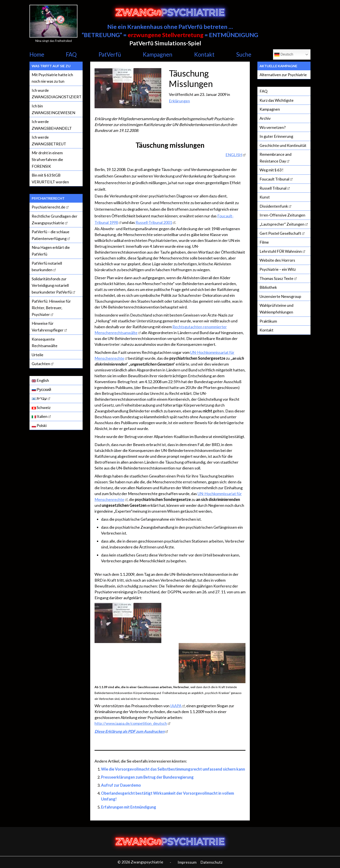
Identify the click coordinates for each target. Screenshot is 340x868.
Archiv (265, 118)
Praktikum (268, 321)
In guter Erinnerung (276, 136)
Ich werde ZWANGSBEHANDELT (52, 125)
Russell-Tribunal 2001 (154, 222)
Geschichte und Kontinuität (283, 145)
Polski (39, 425)
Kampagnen (158, 54)
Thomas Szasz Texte (276, 278)
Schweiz (41, 407)
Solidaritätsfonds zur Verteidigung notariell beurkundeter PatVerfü (52, 285)
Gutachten (41, 364)
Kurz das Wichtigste (277, 100)
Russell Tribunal (273, 188)
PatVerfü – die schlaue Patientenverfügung (51, 235)
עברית (39, 398)
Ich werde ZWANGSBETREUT (49, 140)
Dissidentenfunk (274, 206)
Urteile (38, 355)
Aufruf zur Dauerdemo (121, 785)
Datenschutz (211, 862)
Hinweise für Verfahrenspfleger (48, 327)
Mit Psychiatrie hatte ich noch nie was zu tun (52, 78)
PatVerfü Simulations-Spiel (165, 43)
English (40, 380)
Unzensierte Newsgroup (280, 296)
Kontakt (204, 54)
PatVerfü (110, 54)
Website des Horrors (277, 260)
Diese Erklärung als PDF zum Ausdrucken (130, 731)
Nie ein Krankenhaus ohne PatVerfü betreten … (170, 27)
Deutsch (284, 55)
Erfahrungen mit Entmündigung (129, 807)
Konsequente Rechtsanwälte (45, 342)
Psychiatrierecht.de (48, 207)
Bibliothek (268, 287)
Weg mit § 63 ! (271, 170)
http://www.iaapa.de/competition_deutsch (131, 723)
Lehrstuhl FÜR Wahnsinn (281, 251)
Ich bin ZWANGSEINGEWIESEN (53, 109)
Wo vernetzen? (273, 127)
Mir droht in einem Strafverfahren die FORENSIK (47, 159)
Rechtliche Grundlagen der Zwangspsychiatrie (55, 219)
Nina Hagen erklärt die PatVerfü (51, 251)
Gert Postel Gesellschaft (280, 233)
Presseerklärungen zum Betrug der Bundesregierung (147, 777)
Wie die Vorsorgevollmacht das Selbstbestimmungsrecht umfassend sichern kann (173, 769)
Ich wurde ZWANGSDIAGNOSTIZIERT (57, 94)
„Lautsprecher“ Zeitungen (282, 224)
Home (37, 54)
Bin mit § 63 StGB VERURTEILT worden (50, 178)
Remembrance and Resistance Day (275, 158)
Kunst (265, 197)
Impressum (187, 862)
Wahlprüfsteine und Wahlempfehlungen (276, 309)
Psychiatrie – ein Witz (278, 269)
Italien (40, 416)
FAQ (71, 54)
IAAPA (176, 706)
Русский (41, 389)
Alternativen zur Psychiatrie (283, 75)
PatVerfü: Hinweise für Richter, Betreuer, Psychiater (51, 308)
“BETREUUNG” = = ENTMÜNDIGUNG (170, 35)
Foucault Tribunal (274, 179)
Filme (264, 242)
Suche (244, 54)
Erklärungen (179, 101)
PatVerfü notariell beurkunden (47, 267)
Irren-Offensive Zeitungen (282, 215)
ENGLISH (234, 155)
